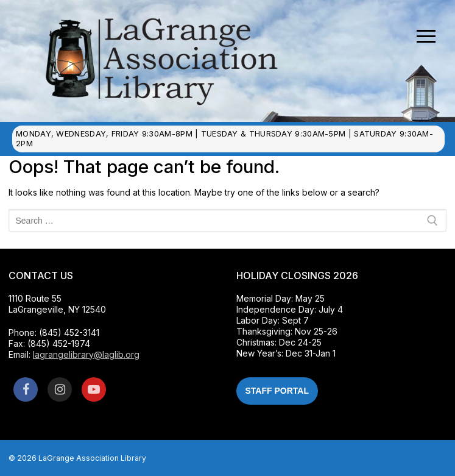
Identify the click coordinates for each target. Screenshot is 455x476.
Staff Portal (277, 391)
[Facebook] (26, 389)
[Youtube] (94, 389)
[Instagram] (60, 389)
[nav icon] (426, 37)
